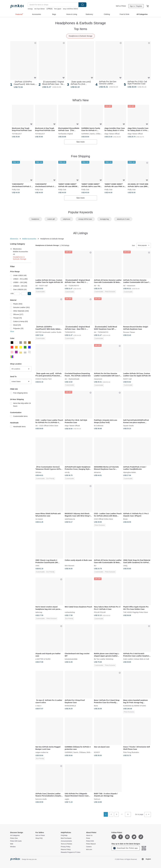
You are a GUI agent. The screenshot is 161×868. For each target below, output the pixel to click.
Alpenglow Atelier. (130, 472)
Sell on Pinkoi (121, 6)
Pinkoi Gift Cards (16, 841)
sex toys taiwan (40, 9)
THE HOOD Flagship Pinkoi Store (136, 612)
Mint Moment (69, 566)
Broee (125, 519)
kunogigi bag (104, 219)
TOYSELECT (17, 133)
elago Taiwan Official (112, 133)
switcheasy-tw (70, 519)
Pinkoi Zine (14, 838)
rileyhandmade (74, 379)
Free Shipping (81, 156)
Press (88, 838)
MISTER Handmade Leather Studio (48, 332)
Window (13, 847)
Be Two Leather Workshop (104, 659)
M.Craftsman (99, 426)
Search (82, 5)
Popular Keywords (80, 212)
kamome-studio (41, 799)
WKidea (38, 472)
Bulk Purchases (66, 838)
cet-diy (67, 472)
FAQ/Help (64, 835)
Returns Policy (66, 849)
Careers (89, 847)
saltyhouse (67, 219)
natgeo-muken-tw (42, 752)
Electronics (14, 239)
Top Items (80, 29)
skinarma (97, 472)
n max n (38, 706)
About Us (89, 835)
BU (99, 285)
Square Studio (128, 426)
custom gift (51, 219)
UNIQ (125, 566)
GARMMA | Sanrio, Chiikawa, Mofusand (96, 133)
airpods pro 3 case (123, 219)
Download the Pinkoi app (126, 848)
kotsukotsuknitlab (71, 659)
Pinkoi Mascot (91, 844)
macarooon (131, 285)
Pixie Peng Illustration (131, 752)
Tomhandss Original (65, 133)
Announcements (66, 841)
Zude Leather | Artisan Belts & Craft (136, 659)
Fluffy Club (16, 190)
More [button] (12, 331)
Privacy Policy (66, 847)
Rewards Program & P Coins (71, 852)
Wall (12, 844)
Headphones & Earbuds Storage (81, 36)
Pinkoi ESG (90, 841)
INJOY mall (43, 285)
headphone (35, 219)
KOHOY (97, 752)
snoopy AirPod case (85, 219)
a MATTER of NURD (43, 659)
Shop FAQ (39, 838)
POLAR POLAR (100, 612)
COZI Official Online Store (49, 426)
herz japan (58, 9)
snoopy (30, 9)
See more (80, 142)
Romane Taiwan (129, 332)
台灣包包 (49, 9)
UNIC (38, 566)
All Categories (15, 835)
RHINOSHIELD (70, 706)
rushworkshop (70, 612)
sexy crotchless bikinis (70, 9)
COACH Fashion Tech (44, 379)
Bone (96, 706)
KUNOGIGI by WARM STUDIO (135, 706)
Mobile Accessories (29, 239)
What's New (81, 100)
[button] (29, 294)
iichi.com (89, 849)
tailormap (39, 612)
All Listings (80, 233)
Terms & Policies (66, 844)
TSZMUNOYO (74, 285)
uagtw (67, 799)
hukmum (97, 799)
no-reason (39, 519)
